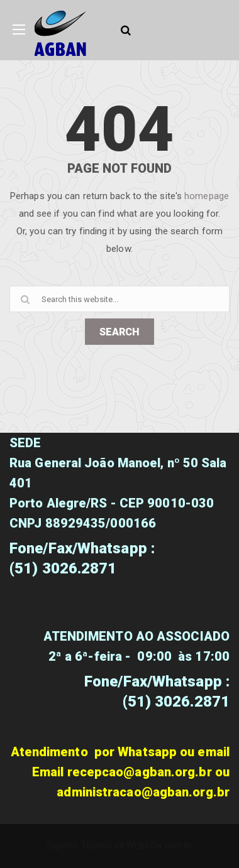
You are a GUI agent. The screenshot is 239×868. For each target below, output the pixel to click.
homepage (207, 196)
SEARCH (119, 332)
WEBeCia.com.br (159, 845)
